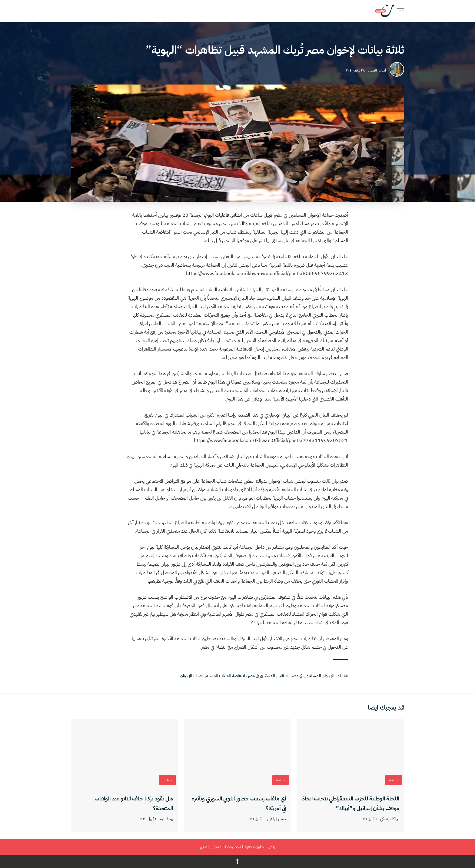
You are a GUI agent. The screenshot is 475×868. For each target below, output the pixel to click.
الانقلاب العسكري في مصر (268, 676)
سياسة (394, 780)
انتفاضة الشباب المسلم (225, 676)
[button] (399, 11)
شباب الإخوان (191, 676)
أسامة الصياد (377, 70)
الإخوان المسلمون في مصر (312, 676)
